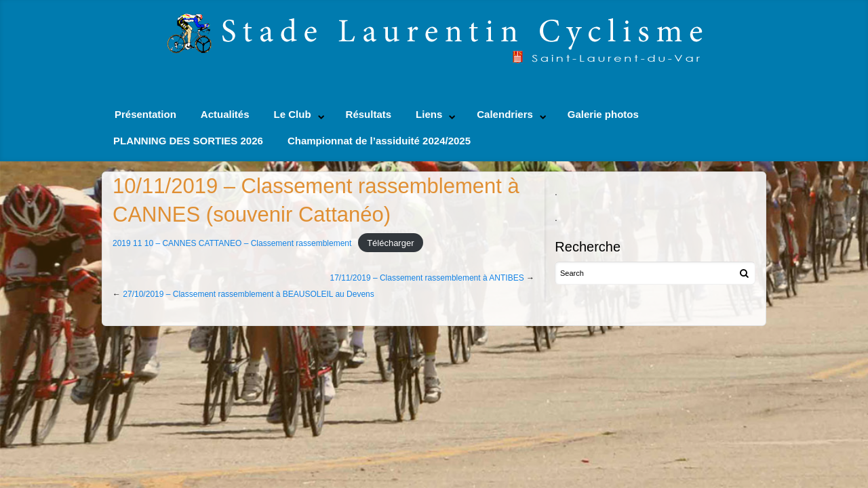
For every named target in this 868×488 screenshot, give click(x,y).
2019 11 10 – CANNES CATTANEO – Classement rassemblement (232, 243)
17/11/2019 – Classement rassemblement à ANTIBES (427, 278)
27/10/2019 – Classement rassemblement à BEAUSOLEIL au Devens (248, 294)
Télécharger (390, 243)
